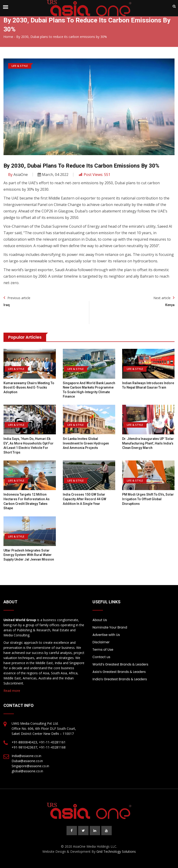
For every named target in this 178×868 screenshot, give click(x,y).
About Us (100, 620)
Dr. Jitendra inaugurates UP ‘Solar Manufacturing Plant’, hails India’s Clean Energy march (148, 443)
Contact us (101, 657)
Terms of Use (103, 650)
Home (8, 37)
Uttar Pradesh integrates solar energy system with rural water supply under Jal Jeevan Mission (29, 555)
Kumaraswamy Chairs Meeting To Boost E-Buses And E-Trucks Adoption (29, 388)
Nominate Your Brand (110, 627)
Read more (12, 691)
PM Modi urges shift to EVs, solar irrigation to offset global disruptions (148, 499)
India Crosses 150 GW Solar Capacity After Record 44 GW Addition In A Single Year (84, 499)
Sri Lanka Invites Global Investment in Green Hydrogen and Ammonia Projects (86, 443)
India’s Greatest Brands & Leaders (120, 679)
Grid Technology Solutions (116, 851)
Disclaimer (101, 642)
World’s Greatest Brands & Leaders (120, 664)
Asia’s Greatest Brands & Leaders (119, 672)
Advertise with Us (106, 635)
